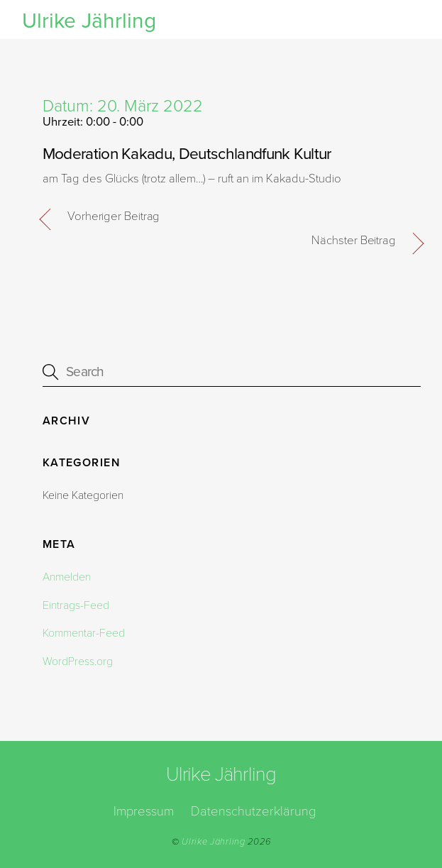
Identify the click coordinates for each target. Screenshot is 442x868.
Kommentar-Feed (84, 633)
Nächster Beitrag (354, 241)
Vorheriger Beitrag (114, 216)
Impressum (144, 811)
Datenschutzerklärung (253, 811)
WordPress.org (78, 661)
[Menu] (406, 20)
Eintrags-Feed (76, 605)
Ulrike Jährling (214, 842)
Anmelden (67, 577)
